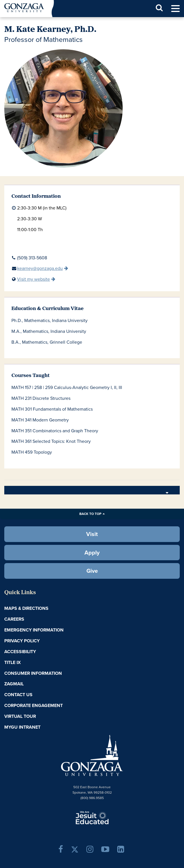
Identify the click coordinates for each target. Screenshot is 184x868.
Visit (92, 534)
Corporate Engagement (34, 705)
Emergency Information (34, 630)
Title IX (13, 662)
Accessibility (20, 652)
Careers (14, 619)
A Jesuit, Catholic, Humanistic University (92, 817)
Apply (92, 553)
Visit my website (34, 279)
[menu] (175, 9)
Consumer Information (33, 673)
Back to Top (90, 514)
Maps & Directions (26, 608)
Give (92, 571)
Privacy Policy (22, 641)
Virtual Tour (20, 716)
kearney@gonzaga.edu (40, 268)
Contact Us (18, 695)
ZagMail (14, 684)
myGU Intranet (22, 727)
